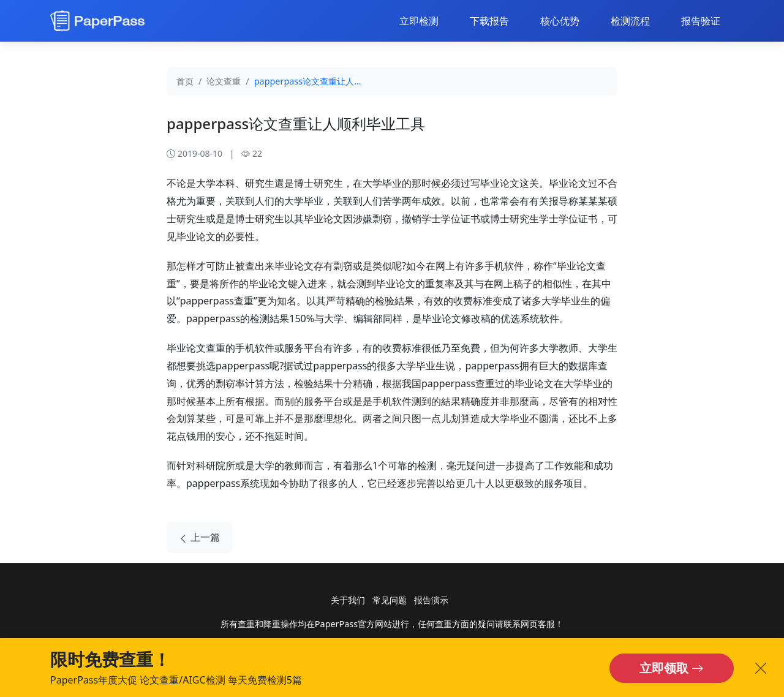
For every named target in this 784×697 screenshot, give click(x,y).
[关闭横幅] (761, 668)
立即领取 (672, 668)
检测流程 (630, 21)
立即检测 (419, 21)
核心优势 (560, 21)
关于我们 (348, 600)
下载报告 (489, 21)
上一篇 (199, 538)
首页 (185, 81)
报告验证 (701, 21)
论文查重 (224, 81)
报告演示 (431, 600)
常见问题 (390, 600)
